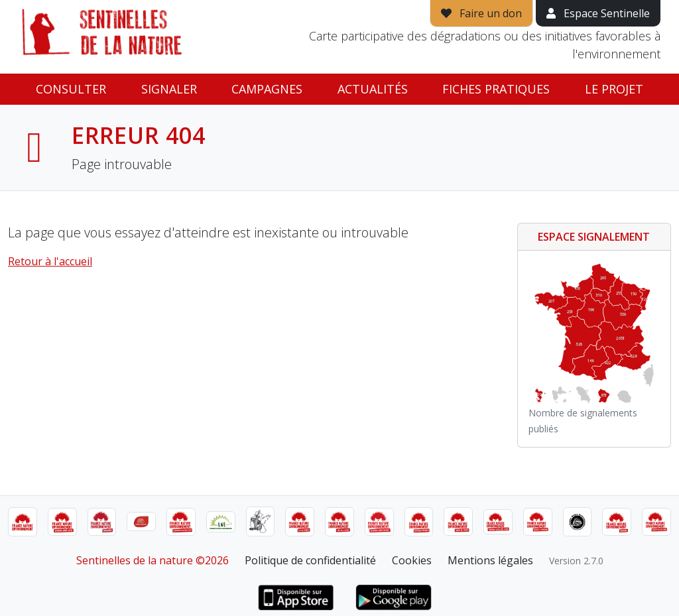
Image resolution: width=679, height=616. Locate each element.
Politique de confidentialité (310, 560)
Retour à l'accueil (50, 261)
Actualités (373, 89)
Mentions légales (490, 560)
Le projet (614, 89)
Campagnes (267, 89)
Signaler (169, 89)
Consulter (71, 89)
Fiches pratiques (496, 89)
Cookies (412, 560)
